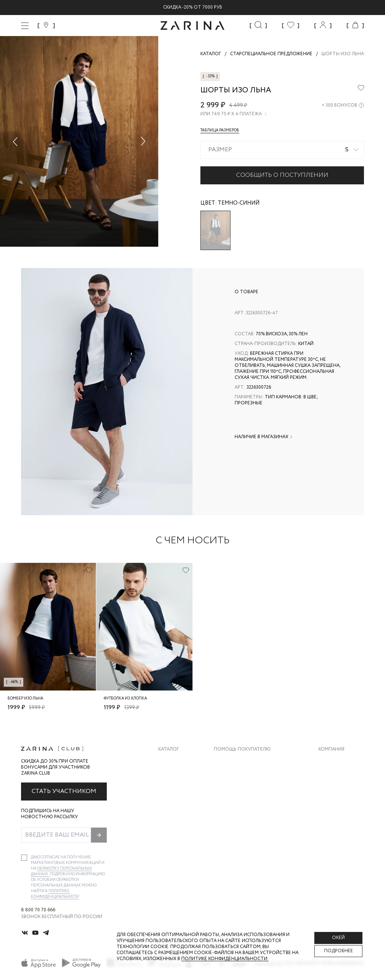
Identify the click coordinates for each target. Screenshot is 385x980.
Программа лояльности (245, 806)
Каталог (169, 749)
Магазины (331, 821)
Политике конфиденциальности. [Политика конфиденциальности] (225, 959)
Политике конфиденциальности (55, 894)
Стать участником (64, 791)
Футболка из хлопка (125, 699)
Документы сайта (237, 836)
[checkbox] (24, 858)
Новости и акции (341, 806)
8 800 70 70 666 (38, 910)
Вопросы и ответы (239, 791)
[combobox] (282, 150)
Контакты (331, 791)
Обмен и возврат (235, 776)
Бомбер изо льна (25, 699)
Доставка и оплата (239, 761)
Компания (331, 749)
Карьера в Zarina (339, 776)
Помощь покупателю (242, 749)
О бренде (330, 761)
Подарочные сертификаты (249, 821)
